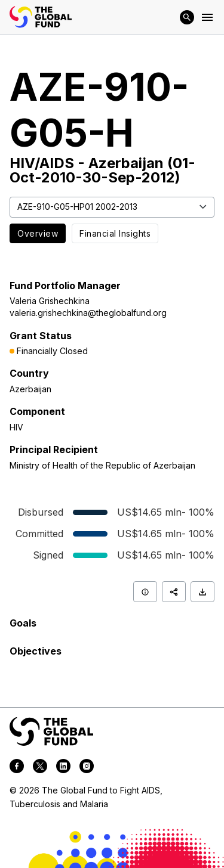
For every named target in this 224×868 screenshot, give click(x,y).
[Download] (202, 592)
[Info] (145, 592)
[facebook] (17, 768)
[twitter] (40, 768)
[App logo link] (41, 17)
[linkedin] (63, 768)
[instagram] (87, 768)
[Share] (174, 592)
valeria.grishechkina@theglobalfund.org (88, 313)
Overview (38, 233)
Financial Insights (115, 233)
